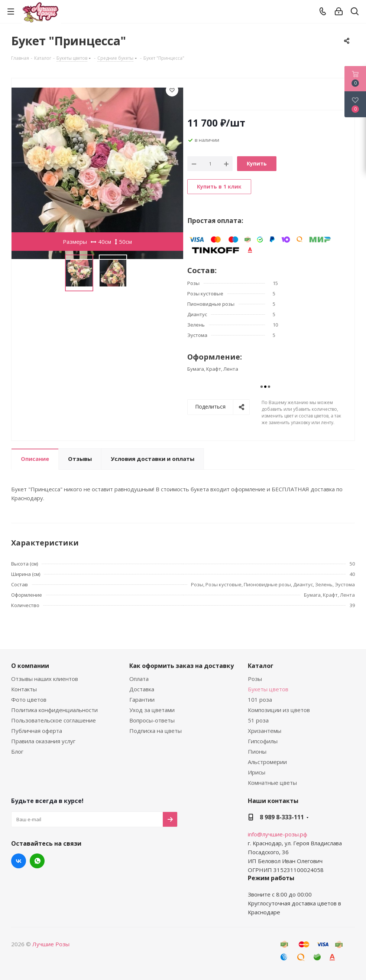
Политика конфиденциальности (54, 710)
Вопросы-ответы (152, 720)
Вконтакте (19, 861)
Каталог (261, 666)
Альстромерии (267, 762)
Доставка (142, 689)
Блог (17, 751)
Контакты (24, 689)
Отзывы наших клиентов (45, 679)
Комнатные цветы (272, 783)
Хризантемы (265, 731)
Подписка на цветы (156, 731)
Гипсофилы (263, 741)
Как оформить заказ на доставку (182, 666)
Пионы (257, 751)
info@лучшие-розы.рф (278, 834)
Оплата (139, 679)
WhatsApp (37, 861)
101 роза (260, 699)
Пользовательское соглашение (54, 720)
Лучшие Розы (51, 944)
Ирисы (257, 772)
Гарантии (142, 699)
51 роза (258, 720)
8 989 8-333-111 (282, 817)
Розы (255, 679)
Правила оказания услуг (43, 741)
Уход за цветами (152, 710)
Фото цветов (29, 699)
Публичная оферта (37, 731)
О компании (30, 666)
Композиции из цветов (279, 710)
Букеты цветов (268, 689)
